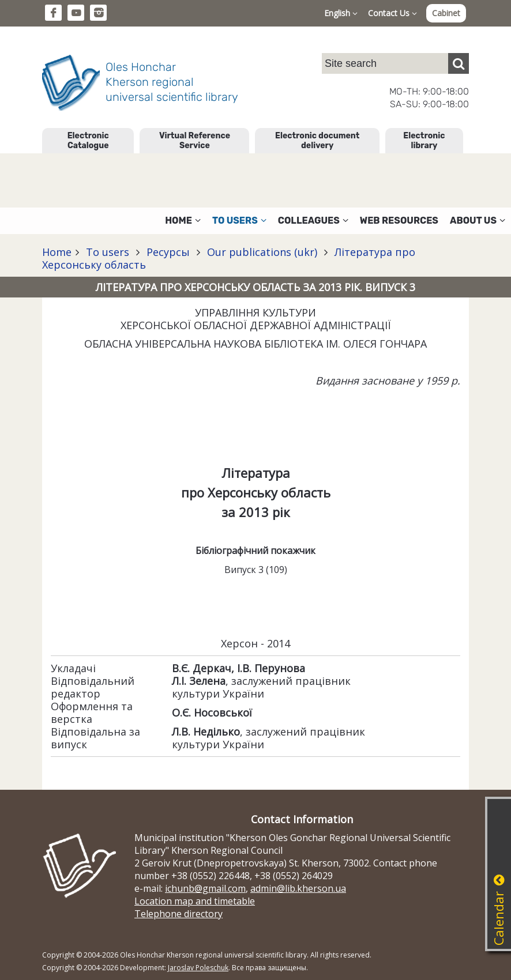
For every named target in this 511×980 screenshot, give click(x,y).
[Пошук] (459, 63)
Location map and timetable (195, 901)
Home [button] (183, 220)
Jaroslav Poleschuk (198, 968)
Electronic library (424, 141)
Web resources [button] (399, 220)
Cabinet (446, 13)
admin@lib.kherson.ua (298, 888)
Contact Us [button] (392, 13)
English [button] (341, 13)
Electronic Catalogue (88, 141)
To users (108, 252)
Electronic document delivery (317, 141)
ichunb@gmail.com (205, 888)
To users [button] (239, 220)
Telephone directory (179, 914)
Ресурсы (168, 252)
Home (57, 252)
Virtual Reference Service (195, 141)
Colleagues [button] (313, 220)
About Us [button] (478, 220)
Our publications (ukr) (262, 252)
